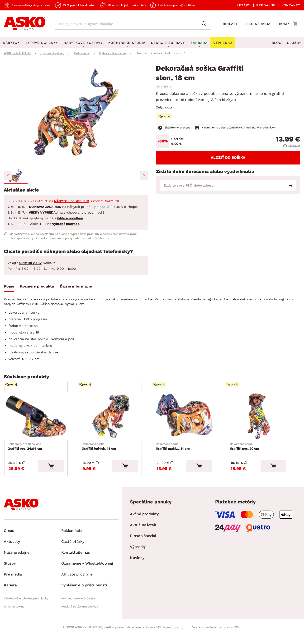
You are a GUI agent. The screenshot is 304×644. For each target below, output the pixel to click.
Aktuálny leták (143, 533)
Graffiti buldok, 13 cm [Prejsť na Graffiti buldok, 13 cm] (100, 452)
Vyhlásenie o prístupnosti (84, 593)
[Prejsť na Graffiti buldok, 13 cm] (115, 419)
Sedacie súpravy (168, 43)
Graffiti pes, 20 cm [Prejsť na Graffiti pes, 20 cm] (245, 452)
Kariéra (10, 593)
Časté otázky (73, 550)
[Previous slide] (8, 175)
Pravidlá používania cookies (80, 615)
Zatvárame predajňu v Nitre (176, 5)
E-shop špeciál (143, 544)
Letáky (244, 5)
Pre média (13, 582)
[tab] (9, 287)
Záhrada (199, 43)
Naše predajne (17, 561)
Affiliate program (77, 582)
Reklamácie (72, 539)
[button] (16, 176)
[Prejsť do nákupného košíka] (288, 23)
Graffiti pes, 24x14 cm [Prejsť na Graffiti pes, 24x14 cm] (26, 452)
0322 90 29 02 (30, 263)
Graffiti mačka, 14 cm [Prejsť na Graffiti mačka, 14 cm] (173, 452)
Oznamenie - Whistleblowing (87, 572)
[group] (76, 116)
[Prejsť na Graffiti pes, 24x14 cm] (41, 419)
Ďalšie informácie (76, 286)
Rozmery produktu (37, 286)
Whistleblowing (14, 615)
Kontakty (291, 5)
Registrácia (258, 24)
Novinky (137, 566)
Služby (294, 43)
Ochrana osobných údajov (78, 607)
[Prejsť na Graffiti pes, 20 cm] (263, 419)
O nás (9, 539)
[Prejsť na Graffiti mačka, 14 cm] (189, 419)
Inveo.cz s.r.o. (174, 635)
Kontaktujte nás (76, 561)
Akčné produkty (144, 522)
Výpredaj (138, 555)
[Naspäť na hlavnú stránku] (25, 24)
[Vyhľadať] (205, 24)
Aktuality (12, 550)
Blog (277, 43)
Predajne (266, 5)
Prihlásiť (230, 24)
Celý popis (164, 107)
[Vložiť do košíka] (61, 474)
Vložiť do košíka (228, 158)
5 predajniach (266, 128)
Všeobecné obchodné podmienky (26, 607)
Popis (9, 286)
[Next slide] (144, 175)
